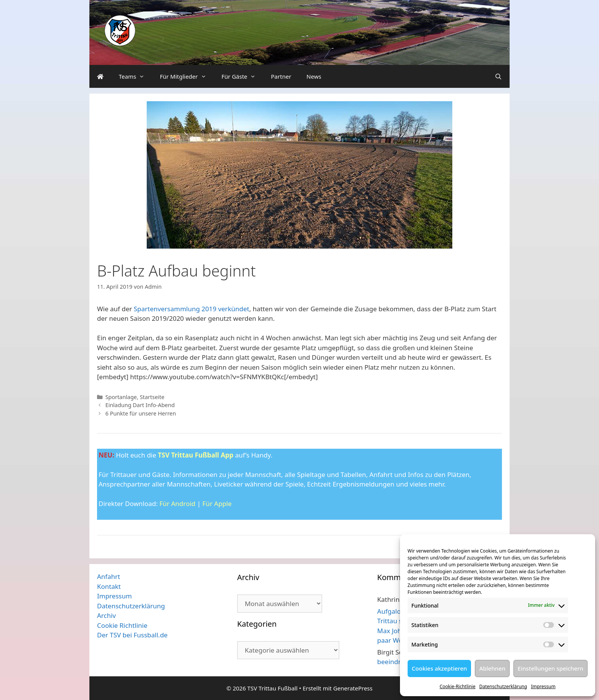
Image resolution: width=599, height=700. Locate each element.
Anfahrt (108, 576)
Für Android (177, 504)
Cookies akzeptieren (440, 668)
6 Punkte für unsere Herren (141, 413)
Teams (135, 76)
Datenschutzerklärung (503, 686)
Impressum (543, 686)
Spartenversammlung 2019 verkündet (191, 309)
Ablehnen (492, 668)
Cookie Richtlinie (122, 625)
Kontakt (109, 586)
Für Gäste (243, 76)
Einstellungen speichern (550, 668)
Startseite (152, 397)
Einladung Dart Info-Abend (140, 405)
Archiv (106, 615)
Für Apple (217, 504)
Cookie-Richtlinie (458, 686)
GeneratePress (353, 688)
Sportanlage (121, 397)
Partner (281, 76)
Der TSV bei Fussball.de (132, 635)
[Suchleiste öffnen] (498, 76)
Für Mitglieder (187, 76)
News (314, 76)
